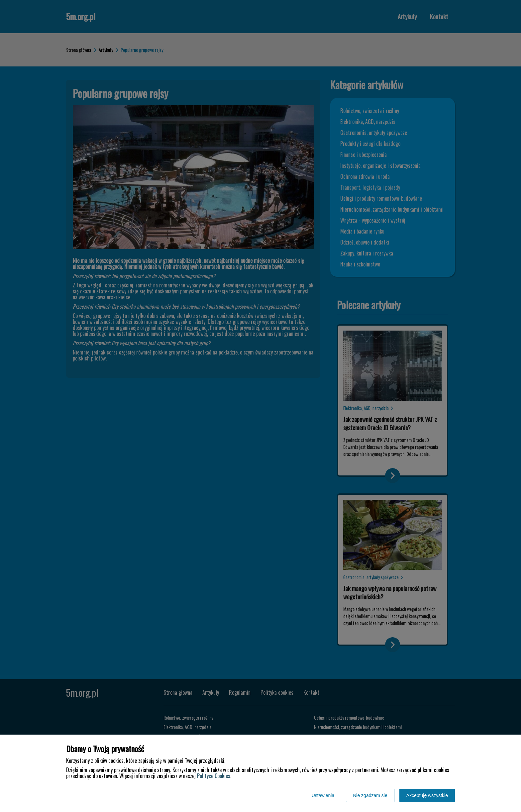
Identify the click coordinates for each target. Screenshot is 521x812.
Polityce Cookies (214, 776)
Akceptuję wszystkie (427, 795)
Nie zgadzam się (370, 795)
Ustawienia (323, 795)
